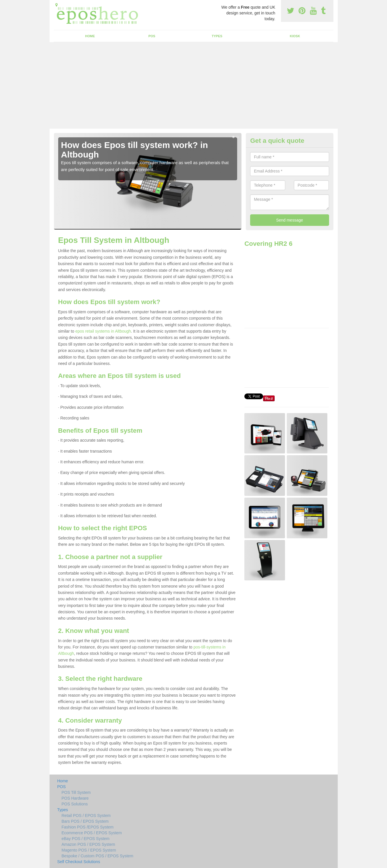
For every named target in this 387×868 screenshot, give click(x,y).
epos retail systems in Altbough (103, 331)
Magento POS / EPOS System (89, 850)
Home (90, 36)
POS (152, 36)
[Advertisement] (194, 85)
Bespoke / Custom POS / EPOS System (98, 856)
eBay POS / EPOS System (86, 839)
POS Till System (76, 792)
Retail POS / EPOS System (86, 815)
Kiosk (295, 36)
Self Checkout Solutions (79, 862)
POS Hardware (75, 798)
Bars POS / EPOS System (85, 821)
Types (217, 36)
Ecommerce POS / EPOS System (92, 833)
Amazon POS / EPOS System (88, 844)
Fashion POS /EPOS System (88, 827)
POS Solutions (75, 804)
